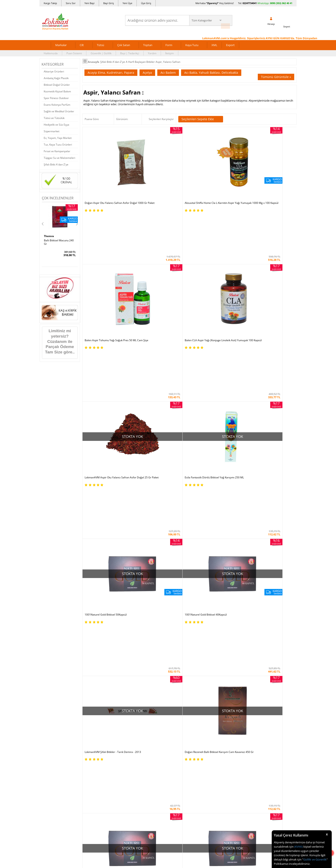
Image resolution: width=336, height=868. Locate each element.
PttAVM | (159, 556)
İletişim (169, 51)
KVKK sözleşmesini (58, 513)
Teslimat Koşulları (95, 606)
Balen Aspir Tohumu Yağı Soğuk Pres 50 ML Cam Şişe (216, 168)
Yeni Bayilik (220, 613)
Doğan (83, 463)
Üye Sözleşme (221, 600)
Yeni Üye (127, 3)
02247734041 (250, 3)
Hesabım (218, 625)
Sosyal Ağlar (49, 651)
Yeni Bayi (89, 3)
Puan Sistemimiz (137, 619)
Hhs (47, 234)
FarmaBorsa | (150, 561)
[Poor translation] (16, 806)
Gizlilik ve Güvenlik (315, 859)
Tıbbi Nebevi (178, 600)
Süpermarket (52, 129)
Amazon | (172, 556)
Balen (253, 452)
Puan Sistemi (74, 51)
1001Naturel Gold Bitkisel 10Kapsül (266, 309)
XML (214, 42)
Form (169, 42)
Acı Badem (168, 69)
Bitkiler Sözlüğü (179, 632)
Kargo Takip (50, 3)
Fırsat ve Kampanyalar (57, 149)
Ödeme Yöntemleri (96, 600)
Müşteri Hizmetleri (96, 645)
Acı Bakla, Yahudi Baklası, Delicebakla (211, 69)
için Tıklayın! (271, 603)
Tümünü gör (168, 474)
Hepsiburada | (205, 556)
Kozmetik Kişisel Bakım (57, 89)
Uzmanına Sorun (52, 613)
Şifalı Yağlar (177, 613)
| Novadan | (132, 561)
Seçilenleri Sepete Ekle (201, 115)
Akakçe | (197, 561)
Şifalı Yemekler (179, 619)
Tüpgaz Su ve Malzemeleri (59, 155)
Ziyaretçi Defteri (51, 658)
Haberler (47, 645)
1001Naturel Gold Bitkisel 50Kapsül (213, 238)
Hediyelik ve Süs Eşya (56, 122)
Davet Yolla (134, 638)
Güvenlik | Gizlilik (101, 51)
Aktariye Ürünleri (54, 69)
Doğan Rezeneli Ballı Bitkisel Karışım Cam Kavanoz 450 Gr (160, 311)
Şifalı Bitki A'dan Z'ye (56, 162)
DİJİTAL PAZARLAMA (168, 728)
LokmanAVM (253, 463)
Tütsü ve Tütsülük (54, 115)
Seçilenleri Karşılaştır (161, 115)
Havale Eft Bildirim (95, 638)
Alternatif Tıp (178, 638)
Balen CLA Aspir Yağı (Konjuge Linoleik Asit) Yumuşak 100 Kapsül (268, 168)
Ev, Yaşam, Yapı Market (58, 135)
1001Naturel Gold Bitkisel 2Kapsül (265, 381)
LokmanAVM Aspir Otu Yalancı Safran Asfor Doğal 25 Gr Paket (107, 239)
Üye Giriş (146, 3)
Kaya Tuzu (192, 42)
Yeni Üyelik (228, 437)
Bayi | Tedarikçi (130, 51)
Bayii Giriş (219, 619)
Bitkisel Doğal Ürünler (57, 82)
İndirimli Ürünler (137, 600)
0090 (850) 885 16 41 (268, 618)
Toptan (148, 42)
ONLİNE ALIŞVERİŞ (168, 699)
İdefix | (208, 561)
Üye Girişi (250, 437)
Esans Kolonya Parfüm (57, 102)
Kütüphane (177, 593)
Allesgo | (184, 561)
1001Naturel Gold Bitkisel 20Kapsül (213, 309)
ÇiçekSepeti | (143, 556)
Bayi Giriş (109, 3)
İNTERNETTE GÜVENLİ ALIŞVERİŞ (168, 713)
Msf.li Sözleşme (94, 625)
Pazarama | (223, 556)
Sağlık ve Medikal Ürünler (59, 109)
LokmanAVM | (125, 556)
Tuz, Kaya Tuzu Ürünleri (58, 142)
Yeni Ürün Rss (178, 658)
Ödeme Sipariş (93, 593)
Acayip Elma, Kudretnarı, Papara (111, 69)
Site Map (175, 645)
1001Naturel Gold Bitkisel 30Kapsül (213, 381)
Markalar (61, 42)
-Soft (145, 783)
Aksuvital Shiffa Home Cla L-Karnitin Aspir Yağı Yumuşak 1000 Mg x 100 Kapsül (160, 169)
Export (230, 42)
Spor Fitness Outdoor (56, 95)
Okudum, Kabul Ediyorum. (71, 513)
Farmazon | (169, 561)
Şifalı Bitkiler (178, 606)
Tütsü (100, 42)
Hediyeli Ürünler (137, 613)
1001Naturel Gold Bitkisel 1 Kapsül (159, 381)
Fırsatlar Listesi (136, 606)
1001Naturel (83, 452)
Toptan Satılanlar (137, 625)
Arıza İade (219, 638)
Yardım (152, 51)
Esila (168, 463)
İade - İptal (91, 613)
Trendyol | (187, 556)
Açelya (147, 69)
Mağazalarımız (50, 632)
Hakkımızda (51, 51)
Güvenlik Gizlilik (94, 632)
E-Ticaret (155, 783)
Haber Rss (176, 651)
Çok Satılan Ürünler (139, 632)
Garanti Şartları (94, 619)
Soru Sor (71, 3)
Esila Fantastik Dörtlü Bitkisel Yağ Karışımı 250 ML (158, 239)
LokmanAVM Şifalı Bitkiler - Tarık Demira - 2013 (109, 311)
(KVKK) (298, 847)
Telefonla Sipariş (52, 638)
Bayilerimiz (48, 625)
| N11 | (110, 556)
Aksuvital (168, 452)
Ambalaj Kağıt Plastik (56, 76)
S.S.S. (45, 593)
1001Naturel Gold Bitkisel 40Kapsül (266, 238)
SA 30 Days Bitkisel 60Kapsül (55, 239)
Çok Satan (124, 42)
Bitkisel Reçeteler (180, 625)
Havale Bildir (221, 632)
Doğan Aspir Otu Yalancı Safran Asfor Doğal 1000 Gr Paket (107, 168)
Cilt (82, 42)
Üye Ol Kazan (135, 593)
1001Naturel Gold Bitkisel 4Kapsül (105, 381)
